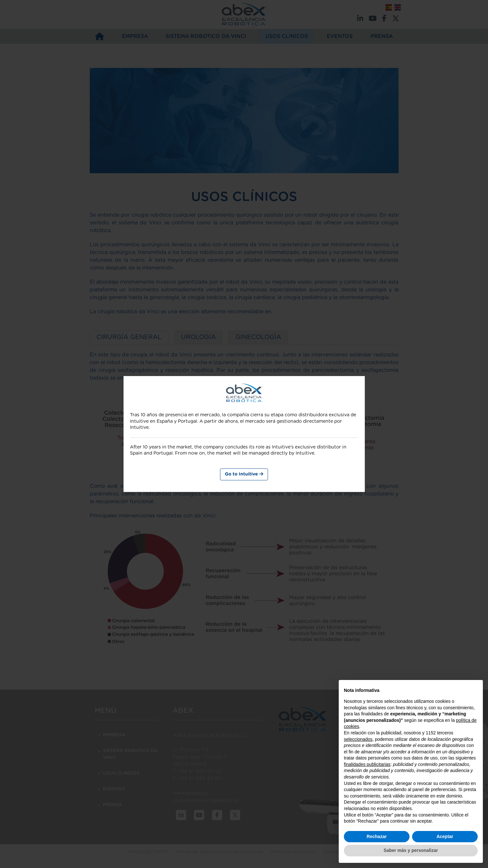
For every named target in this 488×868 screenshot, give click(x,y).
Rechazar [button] (377, 836)
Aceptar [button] (445, 836)
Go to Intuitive (244, 474)
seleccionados (358, 739)
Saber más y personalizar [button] (411, 850)
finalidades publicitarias (367, 764)
